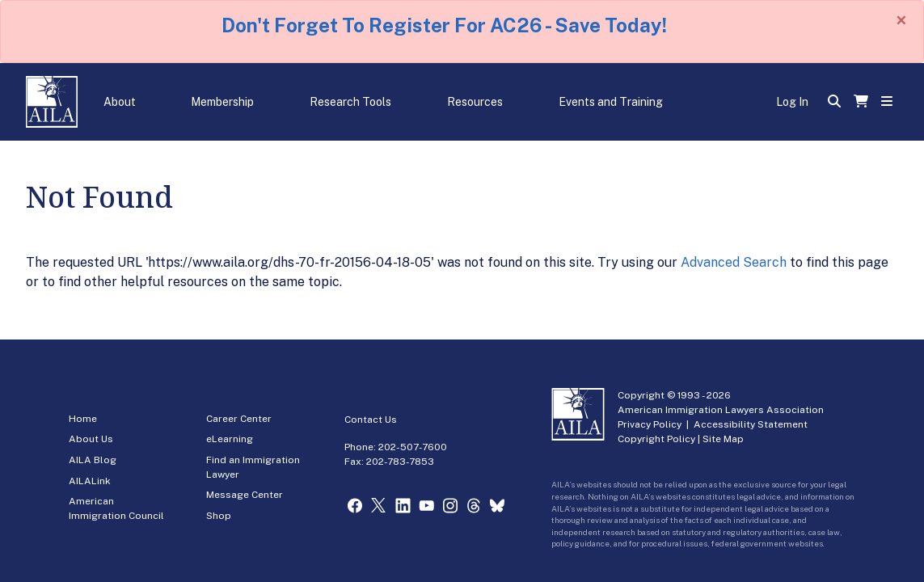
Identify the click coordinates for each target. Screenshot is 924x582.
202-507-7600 (413, 447)
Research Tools (350, 102)
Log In (792, 102)
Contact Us (371, 420)
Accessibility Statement (751, 424)
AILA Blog (93, 460)
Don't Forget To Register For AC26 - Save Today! (444, 25)
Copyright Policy (656, 439)
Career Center (239, 419)
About (120, 102)
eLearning (230, 439)
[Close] (901, 20)
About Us (91, 439)
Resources (475, 102)
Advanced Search (734, 262)
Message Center (245, 495)
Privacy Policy (650, 424)
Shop (219, 516)
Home (83, 419)
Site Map (723, 439)
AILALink (90, 481)
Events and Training (611, 102)
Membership (222, 102)
